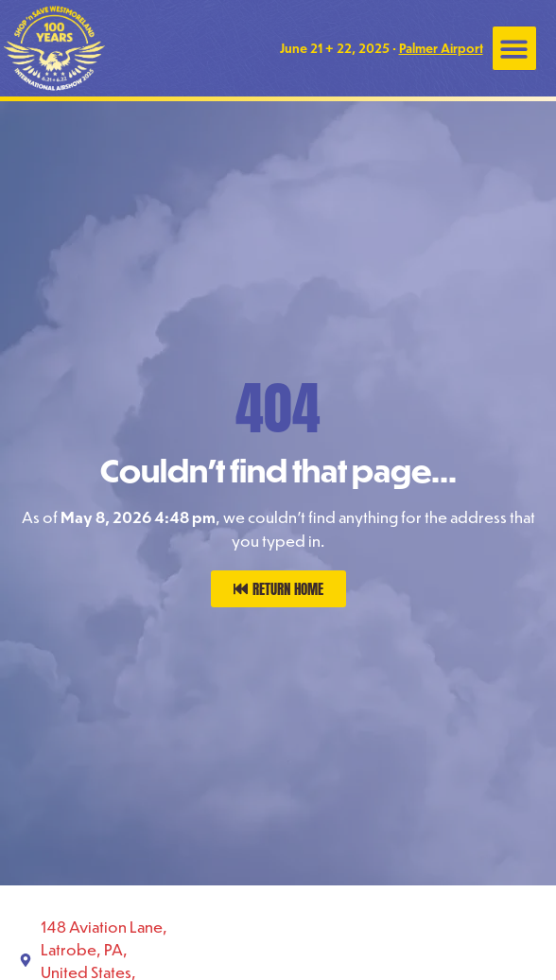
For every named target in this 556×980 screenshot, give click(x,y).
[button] (515, 49)
